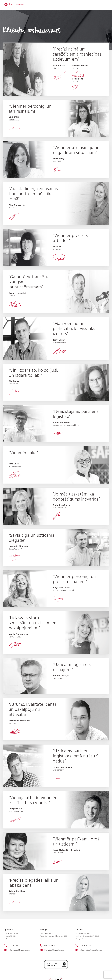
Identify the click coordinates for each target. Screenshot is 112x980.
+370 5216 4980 (83, 945)
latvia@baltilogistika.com (52, 950)
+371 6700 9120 (48, 945)
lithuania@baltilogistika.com (89, 950)
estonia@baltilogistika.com (17, 950)
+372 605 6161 (12, 945)
